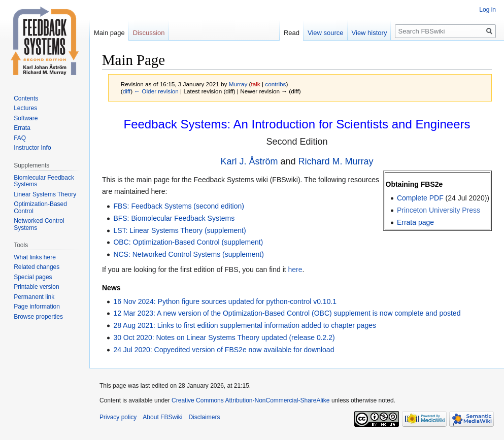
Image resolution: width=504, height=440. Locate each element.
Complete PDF (420, 198)
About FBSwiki (162, 417)
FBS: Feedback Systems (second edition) (179, 206)
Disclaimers (204, 417)
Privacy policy (118, 417)
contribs (275, 84)
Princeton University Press (439, 210)
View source (326, 33)
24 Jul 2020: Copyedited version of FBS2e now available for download (224, 350)
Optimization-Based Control (40, 208)
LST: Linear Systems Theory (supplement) (179, 230)
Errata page (415, 222)
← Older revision (156, 91)
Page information (37, 307)
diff (127, 91)
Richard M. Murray (336, 161)
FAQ (20, 138)
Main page (109, 33)
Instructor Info (32, 148)
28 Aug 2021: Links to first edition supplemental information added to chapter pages (245, 325)
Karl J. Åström (249, 161)
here (295, 269)
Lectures (25, 108)
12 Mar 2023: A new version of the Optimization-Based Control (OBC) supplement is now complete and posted (287, 313)
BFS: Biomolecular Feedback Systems (174, 218)
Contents (26, 98)
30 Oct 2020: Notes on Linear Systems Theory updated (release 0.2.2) (224, 337)
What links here (35, 257)
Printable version (36, 287)
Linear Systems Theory (45, 194)
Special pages (33, 277)
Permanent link (34, 297)
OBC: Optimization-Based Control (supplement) (188, 242)
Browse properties (38, 317)
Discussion (149, 33)
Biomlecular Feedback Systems (44, 181)
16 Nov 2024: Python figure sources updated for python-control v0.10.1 (225, 301)
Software (26, 118)
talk (255, 84)
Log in (488, 10)
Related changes (37, 267)
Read (292, 33)
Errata (22, 128)
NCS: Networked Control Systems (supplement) (188, 254)
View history (369, 33)
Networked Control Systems (39, 224)
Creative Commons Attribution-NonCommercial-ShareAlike (250, 400)
